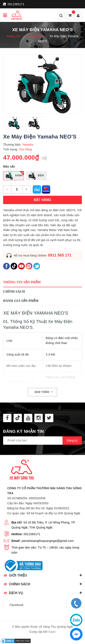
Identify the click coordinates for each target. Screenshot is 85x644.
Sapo (52, 632)
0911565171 (14, 4)
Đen (35, 176)
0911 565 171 (60, 255)
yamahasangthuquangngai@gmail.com (48, 541)
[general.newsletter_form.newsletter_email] (42, 441)
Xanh (13, 176)
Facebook (16, 605)
